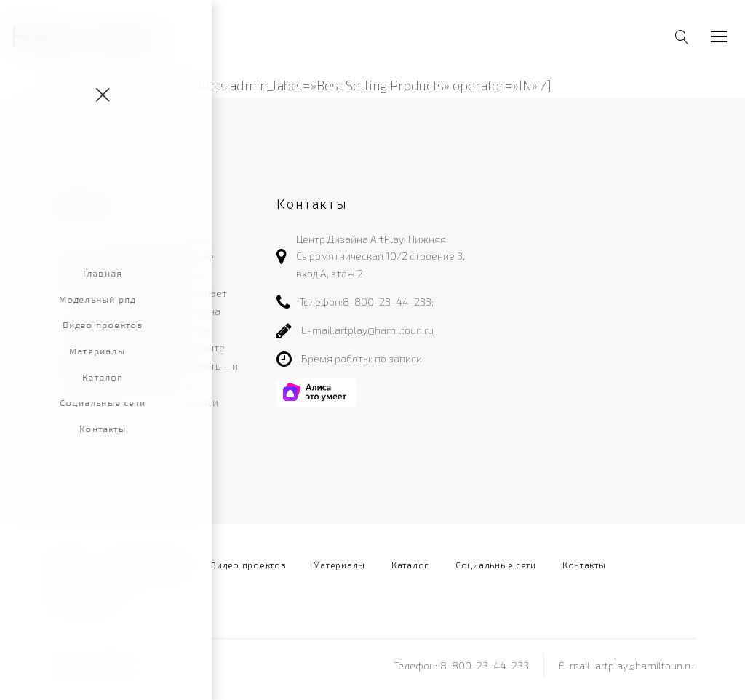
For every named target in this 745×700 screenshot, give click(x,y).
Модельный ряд (148, 565)
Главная (67, 565)
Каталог (410, 565)
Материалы (339, 565)
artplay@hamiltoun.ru (384, 330)
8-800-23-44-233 (387, 302)
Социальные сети (496, 565)
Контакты (584, 565)
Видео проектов (248, 565)
